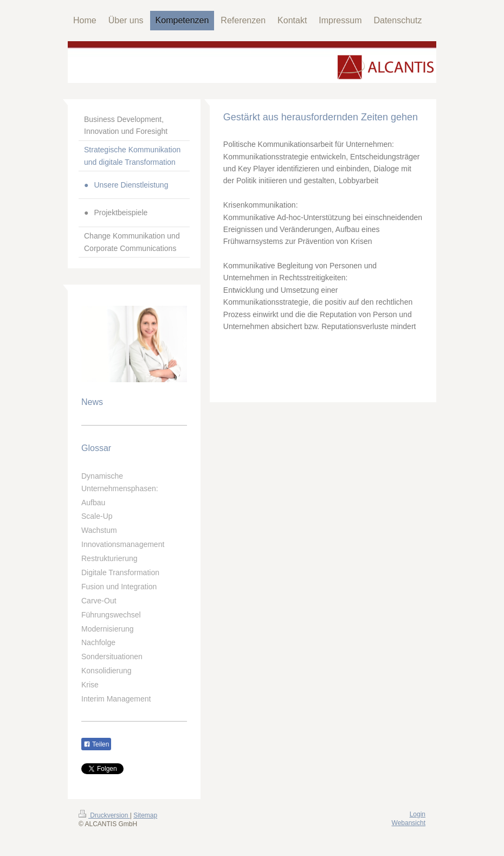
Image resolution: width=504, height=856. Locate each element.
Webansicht (409, 823)
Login (418, 814)
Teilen (96, 744)
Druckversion (104, 815)
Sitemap (145, 815)
